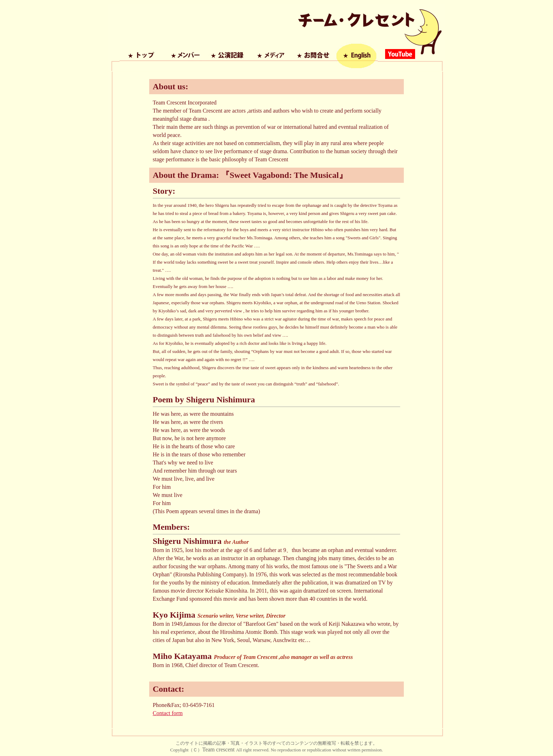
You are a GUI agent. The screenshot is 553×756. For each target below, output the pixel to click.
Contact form (168, 713)
